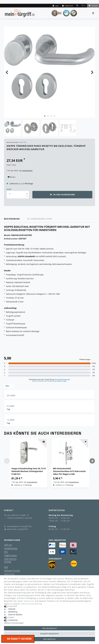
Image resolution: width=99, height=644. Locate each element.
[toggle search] (77, 6)
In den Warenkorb (62, 195)
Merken (12, 177)
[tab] (16, 219)
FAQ (6, 552)
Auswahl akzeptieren (50, 634)
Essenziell (13, 606)
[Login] (56, 6)
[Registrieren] (68, 6)
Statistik (12, 609)
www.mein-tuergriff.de (17, 529)
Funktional (13, 620)
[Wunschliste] (84, 6)
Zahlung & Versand (12, 571)
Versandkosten (27, 170)
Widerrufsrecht (10, 559)
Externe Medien (15, 615)
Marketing (13, 612)
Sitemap (8, 562)
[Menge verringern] (27, 196)
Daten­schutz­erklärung (31, 604)
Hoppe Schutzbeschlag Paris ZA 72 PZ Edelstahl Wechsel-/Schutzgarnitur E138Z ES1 (29, 471)
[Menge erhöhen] (27, 193)
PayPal (11, 617)
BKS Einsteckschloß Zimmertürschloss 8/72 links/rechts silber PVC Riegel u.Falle (69, 471)
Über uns (8, 545)
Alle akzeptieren (50, 628)
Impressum (29, 601)
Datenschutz (9, 574)
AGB (6, 567)
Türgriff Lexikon (10, 555)
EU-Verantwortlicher (40, 219)
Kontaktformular (11, 548)
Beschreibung (12, 219)
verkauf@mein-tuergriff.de (19, 526)
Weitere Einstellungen (14, 623)
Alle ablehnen (50, 639)
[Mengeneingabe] (10, 194)
